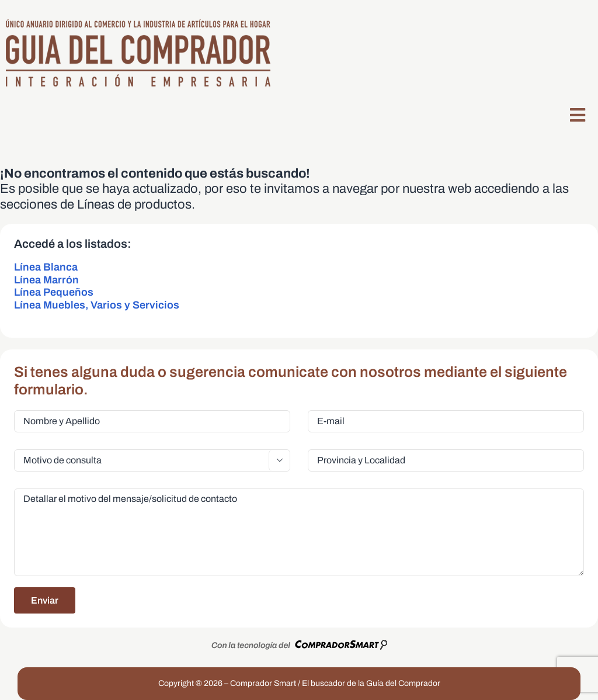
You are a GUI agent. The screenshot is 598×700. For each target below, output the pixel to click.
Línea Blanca (46, 267)
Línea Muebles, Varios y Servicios (97, 305)
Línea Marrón (46, 280)
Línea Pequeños (54, 292)
